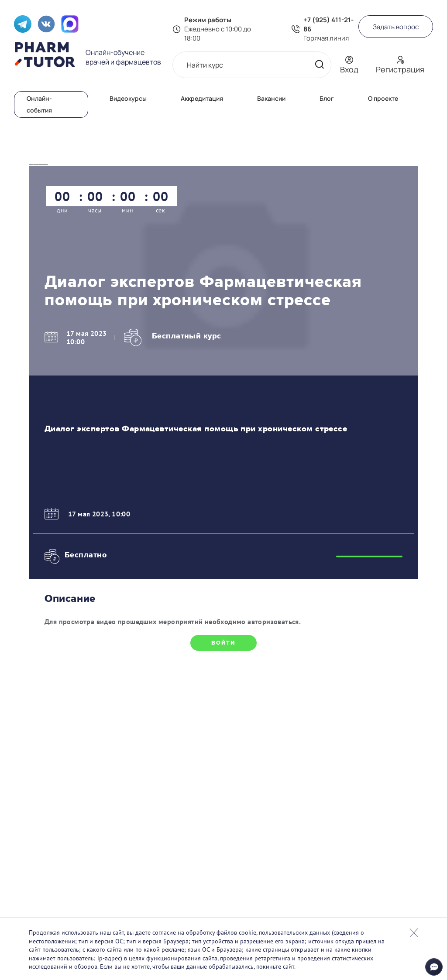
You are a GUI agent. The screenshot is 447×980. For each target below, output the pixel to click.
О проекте (383, 98)
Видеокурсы (128, 98)
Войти (223, 643)
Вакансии (271, 98)
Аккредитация (202, 98)
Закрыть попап (414, 933)
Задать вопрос (396, 27)
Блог (327, 98)
